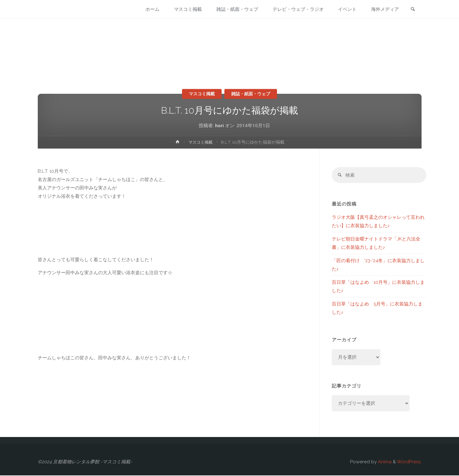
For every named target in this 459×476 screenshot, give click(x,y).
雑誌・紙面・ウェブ (252, 94)
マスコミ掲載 (200, 94)
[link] (413, 10)
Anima (384, 462)
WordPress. (409, 462)
